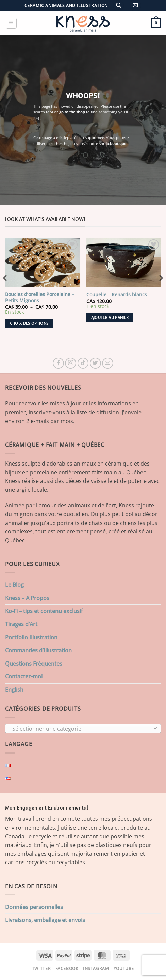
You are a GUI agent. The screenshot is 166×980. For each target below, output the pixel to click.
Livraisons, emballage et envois (45, 920)
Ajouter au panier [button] (110, 317)
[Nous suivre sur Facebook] (58, 363)
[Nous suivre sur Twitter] (95, 363)
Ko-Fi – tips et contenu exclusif (44, 611)
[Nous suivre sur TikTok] (83, 363)
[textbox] (81, 729)
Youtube (124, 969)
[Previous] (5, 292)
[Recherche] (118, 6)
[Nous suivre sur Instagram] (71, 363)
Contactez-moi (24, 676)
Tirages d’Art (21, 624)
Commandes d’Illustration (38, 650)
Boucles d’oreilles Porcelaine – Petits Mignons (40, 297)
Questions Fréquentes (34, 664)
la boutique (116, 143)
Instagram (96, 969)
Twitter (41, 969)
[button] (135, 6)
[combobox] (83, 728)
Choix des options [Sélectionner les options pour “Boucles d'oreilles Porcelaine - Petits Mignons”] (29, 323)
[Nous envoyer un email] (108, 363)
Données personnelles (34, 907)
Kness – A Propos (27, 598)
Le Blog (14, 585)
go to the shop (72, 112)
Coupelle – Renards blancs (117, 295)
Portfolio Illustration (31, 637)
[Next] (161, 292)
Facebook (67, 969)
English (14, 690)
